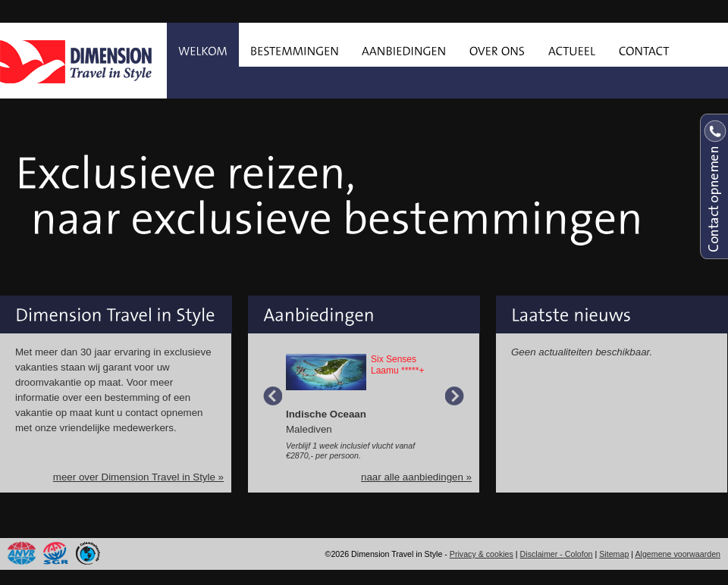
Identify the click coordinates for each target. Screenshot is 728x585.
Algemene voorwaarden (678, 554)
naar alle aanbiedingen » (416, 477)
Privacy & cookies (482, 554)
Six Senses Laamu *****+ (397, 365)
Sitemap (614, 554)
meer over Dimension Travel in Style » (138, 477)
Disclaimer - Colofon (557, 554)
